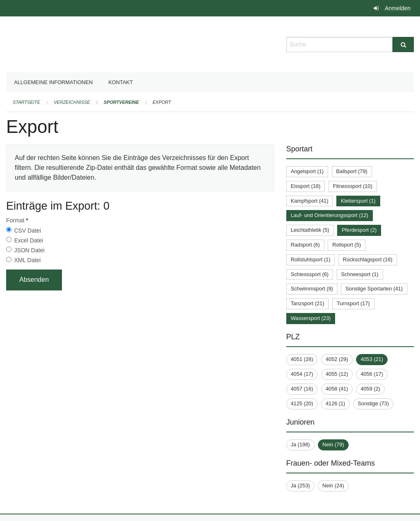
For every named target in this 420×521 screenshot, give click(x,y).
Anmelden (398, 8)
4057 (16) (302, 389)
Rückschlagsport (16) (368, 259)
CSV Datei (27, 231)
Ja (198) (300, 444)
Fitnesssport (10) (353, 186)
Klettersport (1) (358, 201)
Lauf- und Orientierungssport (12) (330, 215)
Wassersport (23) (311, 318)
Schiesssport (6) (310, 274)
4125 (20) (302, 403)
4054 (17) (302, 374)
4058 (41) (337, 389)
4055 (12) (337, 374)
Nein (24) (333, 486)
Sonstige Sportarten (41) (374, 289)
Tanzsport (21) (308, 303)
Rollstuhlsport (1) (311, 259)
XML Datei (27, 260)
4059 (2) (370, 389)
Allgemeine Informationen (53, 82)
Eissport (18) (306, 186)
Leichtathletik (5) (310, 230)
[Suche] (403, 45)
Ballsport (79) (352, 171)
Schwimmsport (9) (312, 289)
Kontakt (121, 82)
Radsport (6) (305, 245)
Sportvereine (121, 102)
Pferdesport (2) (359, 230)
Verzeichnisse (72, 102)
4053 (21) (372, 359)
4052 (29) (337, 359)
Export (162, 102)
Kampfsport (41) (310, 201)
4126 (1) (336, 403)
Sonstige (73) (373, 403)
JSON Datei (29, 250)
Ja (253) (300, 486)
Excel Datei (29, 240)
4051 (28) (302, 359)
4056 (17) (372, 374)
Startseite (26, 102)
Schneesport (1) (360, 274)
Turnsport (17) (353, 303)
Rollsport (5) (347, 245)
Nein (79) (333, 444)
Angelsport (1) (307, 171)
